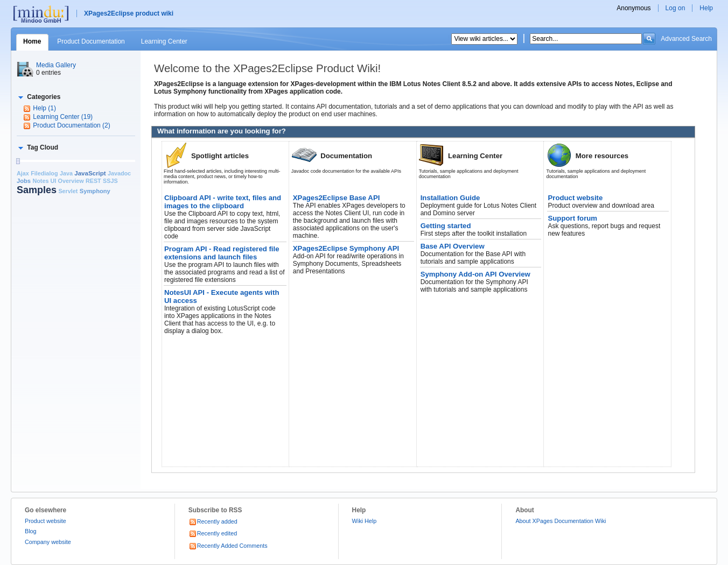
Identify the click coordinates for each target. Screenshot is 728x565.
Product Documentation (91, 41)
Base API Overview (453, 246)
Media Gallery (56, 65)
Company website (48, 542)
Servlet (68, 191)
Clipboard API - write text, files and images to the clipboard (223, 202)
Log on (675, 8)
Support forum (572, 218)
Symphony (95, 191)
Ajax (23, 173)
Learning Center (164, 41)
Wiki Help (365, 521)
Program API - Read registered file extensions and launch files (222, 253)
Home (32, 41)
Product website (575, 198)
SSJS (110, 181)
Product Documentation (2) (71, 125)
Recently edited (213, 533)
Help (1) (44, 108)
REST (93, 181)
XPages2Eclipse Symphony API (346, 248)
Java (66, 173)
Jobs (24, 181)
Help (706, 8)
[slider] (18, 161)
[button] (38, 97)
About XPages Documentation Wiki (561, 521)
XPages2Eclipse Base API (337, 198)
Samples (37, 190)
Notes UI (44, 181)
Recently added (213, 521)
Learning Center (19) (63, 117)
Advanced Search (686, 39)
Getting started (446, 226)
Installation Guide (450, 198)
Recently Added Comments (228, 546)
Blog (31, 531)
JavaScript (90, 173)
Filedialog (44, 173)
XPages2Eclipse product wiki (129, 13)
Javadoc (119, 173)
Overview (71, 181)
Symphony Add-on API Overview (475, 274)
